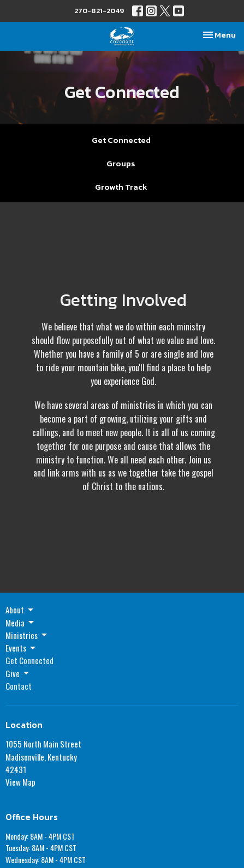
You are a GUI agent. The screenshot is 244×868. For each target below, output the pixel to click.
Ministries (27, 635)
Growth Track (121, 187)
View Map (20, 782)
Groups (121, 163)
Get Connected (121, 140)
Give (18, 673)
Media (20, 623)
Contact (19, 686)
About (20, 610)
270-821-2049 (99, 11)
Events (21, 648)
